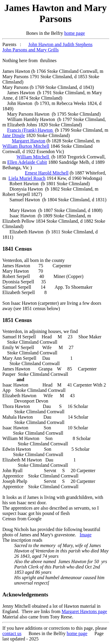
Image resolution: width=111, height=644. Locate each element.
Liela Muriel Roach (27, 178)
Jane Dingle (14, 135)
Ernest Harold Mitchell (47, 173)
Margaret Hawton (29, 141)
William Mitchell (33, 157)
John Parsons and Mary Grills (30, 50)
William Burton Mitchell (26, 146)
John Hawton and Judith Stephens (61, 44)
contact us (12, 633)
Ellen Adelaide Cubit (27, 162)
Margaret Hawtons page (84, 611)
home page (75, 33)
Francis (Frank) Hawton (30, 130)
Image (86, 535)
